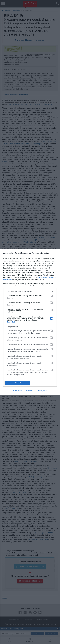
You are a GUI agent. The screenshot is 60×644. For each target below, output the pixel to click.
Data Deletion (17, 391)
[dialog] (30, 322)
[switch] (51, 296)
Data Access (30, 391)
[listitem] (30, 291)
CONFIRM (17, 383)
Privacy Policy (43, 391)
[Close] (56, 253)
